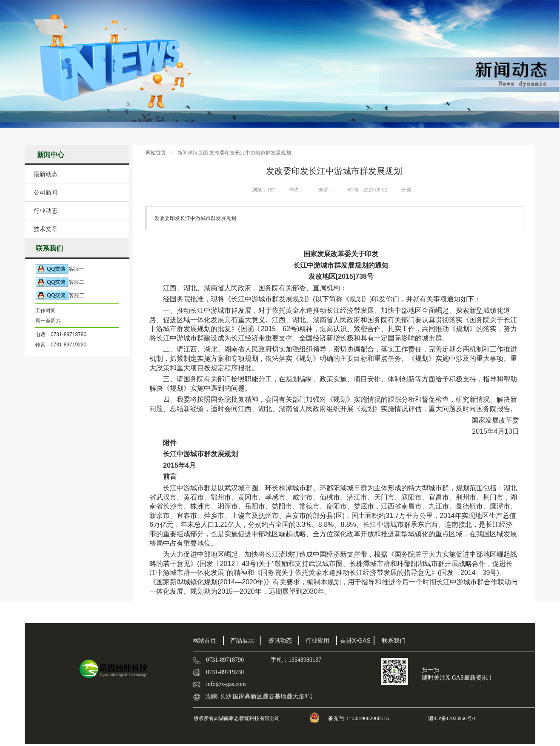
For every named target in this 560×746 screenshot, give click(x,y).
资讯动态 (280, 640)
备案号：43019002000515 (359, 718)
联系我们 (394, 640)
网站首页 (156, 153)
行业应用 (317, 640)
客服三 (60, 296)
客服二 (60, 282)
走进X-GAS (355, 640)
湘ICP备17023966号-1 (451, 718)
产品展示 (242, 640)
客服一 (60, 269)
